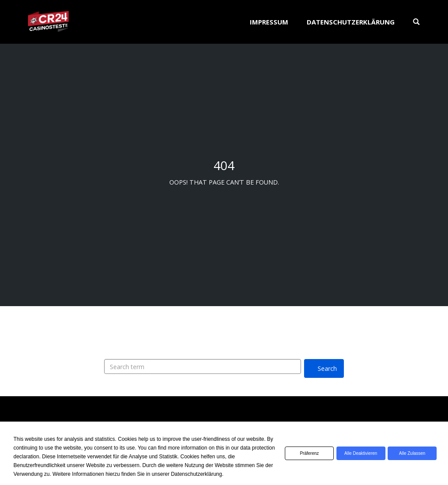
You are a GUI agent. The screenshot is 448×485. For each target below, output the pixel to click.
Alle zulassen (410, 453)
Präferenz (299, 453)
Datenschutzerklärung (351, 22)
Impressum (269, 22)
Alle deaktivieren (355, 453)
